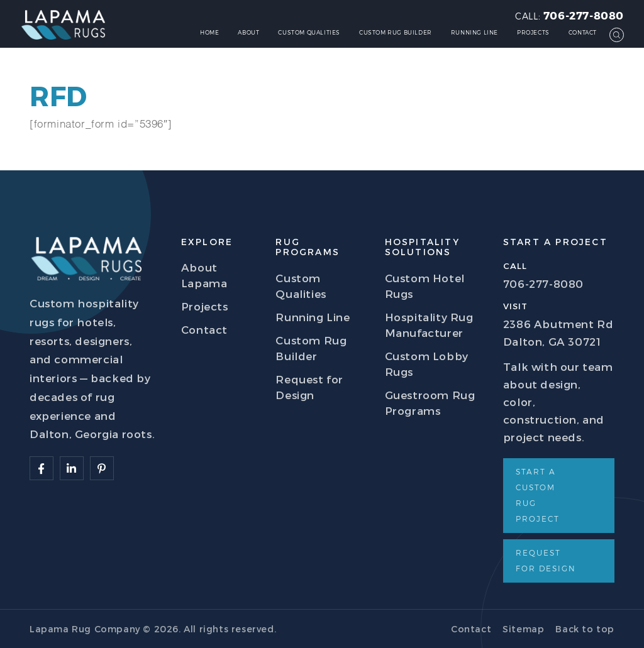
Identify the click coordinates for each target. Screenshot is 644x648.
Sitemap (523, 629)
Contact (583, 32)
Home (209, 32)
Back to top (585, 629)
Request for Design (546, 560)
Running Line (475, 32)
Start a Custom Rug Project (538, 495)
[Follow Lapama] (42, 468)
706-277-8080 (584, 15)
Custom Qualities (309, 32)
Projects (533, 32)
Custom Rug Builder (396, 32)
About (248, 32)
